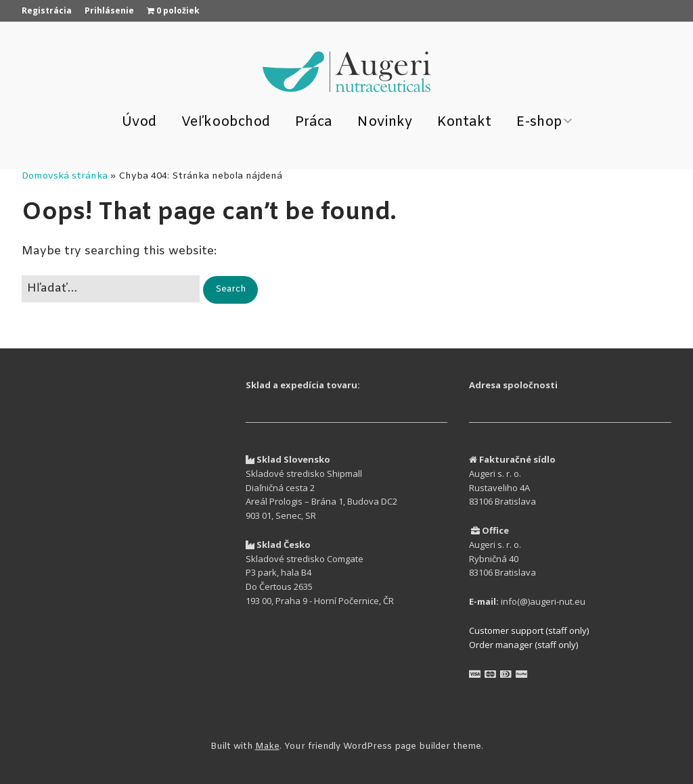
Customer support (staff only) (529, 630)
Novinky (385, 122)
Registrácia (47, 10)
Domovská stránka (65, 176)
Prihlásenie (109, 10)
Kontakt (464, 122)
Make (267, 746)
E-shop (539, 122)
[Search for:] (111, 289)
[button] (230, 290)
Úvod (139, 122)
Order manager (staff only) (523, 645)
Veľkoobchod (226, 122)
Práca (314, 122)
